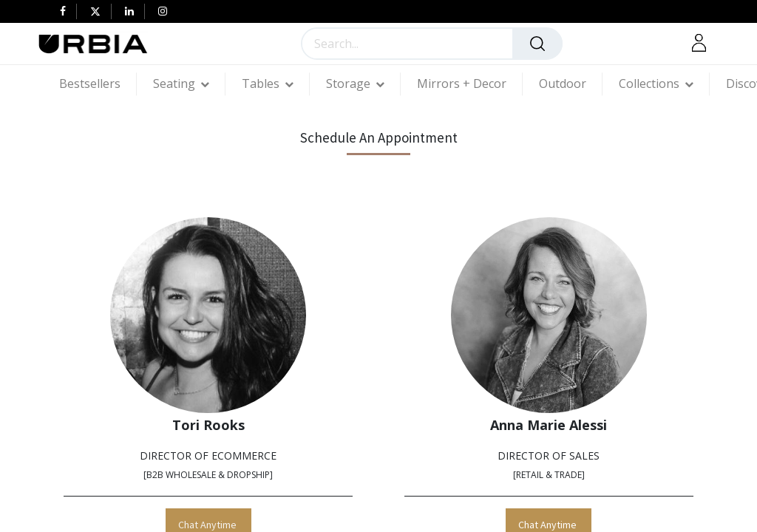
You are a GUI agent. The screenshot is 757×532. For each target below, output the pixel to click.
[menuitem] (98, 84)
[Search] (537, 44)
